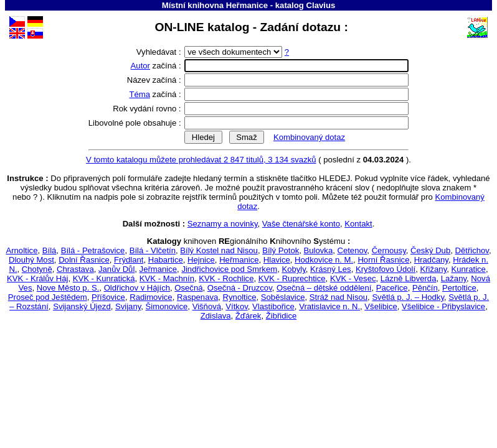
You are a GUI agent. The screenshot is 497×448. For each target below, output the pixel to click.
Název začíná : (155, 80)
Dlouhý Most (31, 260)
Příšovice (108, 297)
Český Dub (430, 250)
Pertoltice (459, 288)
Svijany (128, 306)
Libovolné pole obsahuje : (136, 123)
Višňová (207, 306)
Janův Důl (116, 269)
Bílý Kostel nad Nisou (219, 250)
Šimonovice (167, 306)
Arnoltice (21, 250)
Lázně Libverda (409, 278)
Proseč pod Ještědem (48, 297)
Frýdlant (129, 260)
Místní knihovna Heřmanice (215, 5)
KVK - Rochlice (226, 278)
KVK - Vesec (353, 278)
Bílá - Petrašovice (93, 250)
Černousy (389, 250)
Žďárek (249, 316)
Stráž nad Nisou (338, 297)
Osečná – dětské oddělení (324, 288)
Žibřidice (282, 316)
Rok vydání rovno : (148, 109)
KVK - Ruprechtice (292, 278)
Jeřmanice (158, 269)
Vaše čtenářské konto (301, 224)
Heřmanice (239, 260)
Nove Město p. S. (68, 288)
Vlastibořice (273, 306)
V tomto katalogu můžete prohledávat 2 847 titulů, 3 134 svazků (201, 160)
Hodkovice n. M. (324, 260)
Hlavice (277, 260)
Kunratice (469, 269)
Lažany (454, 278)
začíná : (157, 66)
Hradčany (431, 260)
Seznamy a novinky (223, 224)
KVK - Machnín (167, 278)
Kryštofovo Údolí (386, 269)
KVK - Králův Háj (37, 278)
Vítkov (236, 306)
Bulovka (319, 250)
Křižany (433, 269)
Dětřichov (471, 250)
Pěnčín (425, 288)
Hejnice (201, 260)
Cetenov (352, 250)
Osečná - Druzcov (240, 288)
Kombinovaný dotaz (309, 137)
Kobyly (293, 269)
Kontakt (358, 224)
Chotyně (37, 269)
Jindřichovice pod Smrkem (229, 269)
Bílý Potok (281, 250)
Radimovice (151, 297)
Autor (140, 66)
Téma (140, 94)
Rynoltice (240, 297)
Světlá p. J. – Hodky (408, 297)
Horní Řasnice (383, 260)
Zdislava (216, 316)
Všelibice (381, 306)
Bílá (50, 250)
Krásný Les (331, 269)
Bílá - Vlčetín (153, 250)
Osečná (188, 288)
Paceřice (392, 288)
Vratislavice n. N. (329, 306)
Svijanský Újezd (82, 306)
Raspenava (197, 297)
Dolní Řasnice (84, 260)
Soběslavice (283, 297)
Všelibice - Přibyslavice (443, 306)
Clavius (320, 5)
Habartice (166, 260)
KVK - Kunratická (104, 278)
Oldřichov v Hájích (137, 288)
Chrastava (75, 269)
